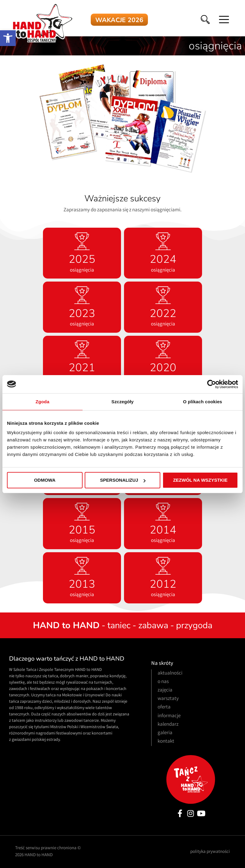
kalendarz (168, 725)
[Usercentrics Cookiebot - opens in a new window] (212, 384)
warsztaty (168, 699)
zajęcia (165, 690)
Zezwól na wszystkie (200, 480)
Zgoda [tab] (43, 402)
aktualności (170, 673)
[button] (8, 38)
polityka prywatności (210, 852)
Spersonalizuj (123, 480)
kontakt (166, 742)
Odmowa (45, 480)
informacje (169, 716)
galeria (165, 733)
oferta (164, 707)
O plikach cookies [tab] (203, 402)
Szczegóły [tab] (122, 402)
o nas (163, 682)
